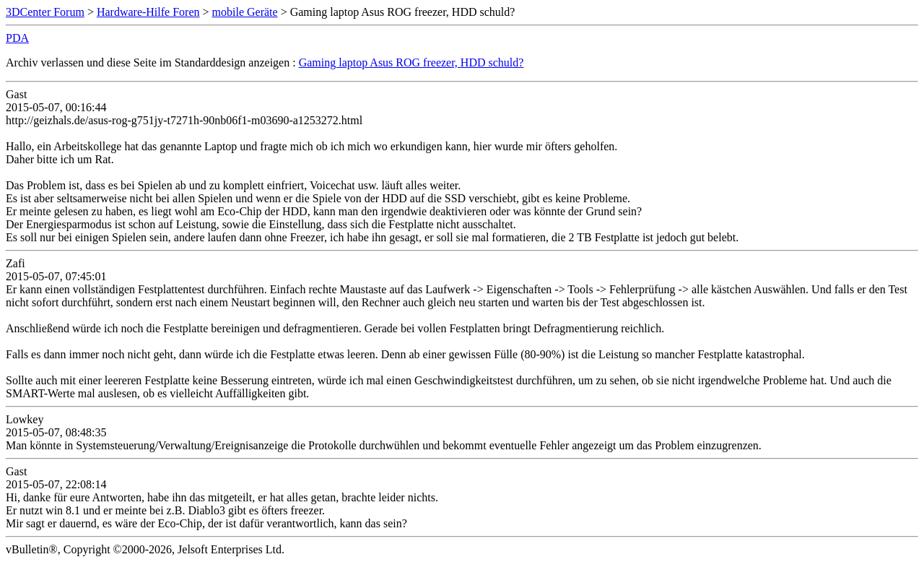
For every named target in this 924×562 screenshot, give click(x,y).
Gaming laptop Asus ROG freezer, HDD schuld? (411, 62)
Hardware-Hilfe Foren (148, 12)
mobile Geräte (245, 12)
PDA (17, 38)
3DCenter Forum (45, 12)
